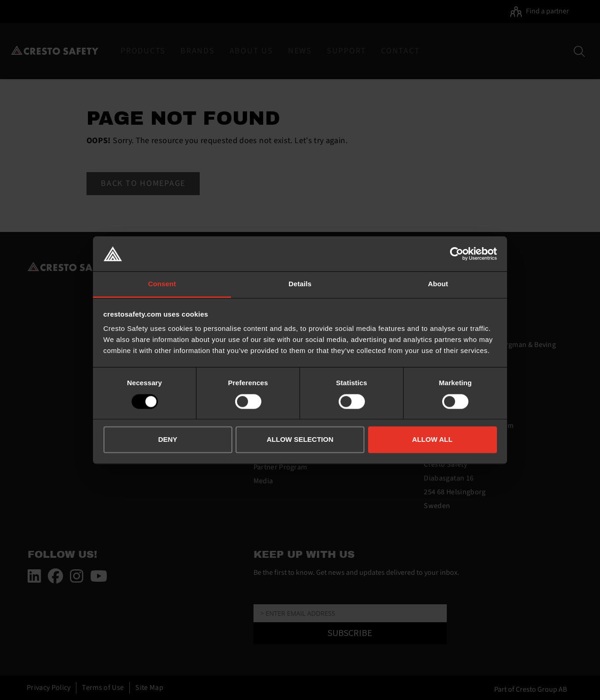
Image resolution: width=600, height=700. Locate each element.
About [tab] (438, 284)
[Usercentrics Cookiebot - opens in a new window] (457, 254)
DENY (168, 440)
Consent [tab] (162, 284)
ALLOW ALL (433, 440)
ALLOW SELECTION (300, 440)
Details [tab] (300, 284)
